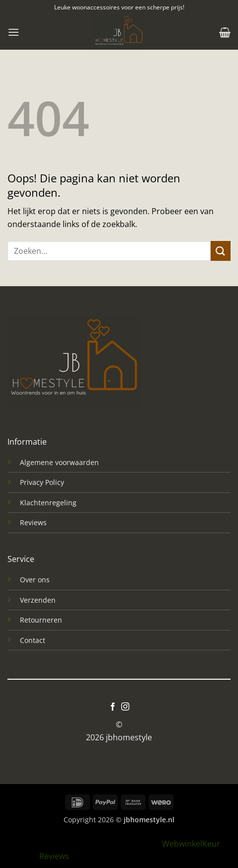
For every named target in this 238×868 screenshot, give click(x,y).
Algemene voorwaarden (59, 462)
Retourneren (41, 620)
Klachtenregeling (48, 503)
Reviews (33, 522)
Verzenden (38, 600)
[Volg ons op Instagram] (125, 707)
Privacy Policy (42, 482)
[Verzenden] (221, 251)
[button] (13, 32)
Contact (33, 640)
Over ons (35, 580)
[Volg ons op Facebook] (113, 707)
